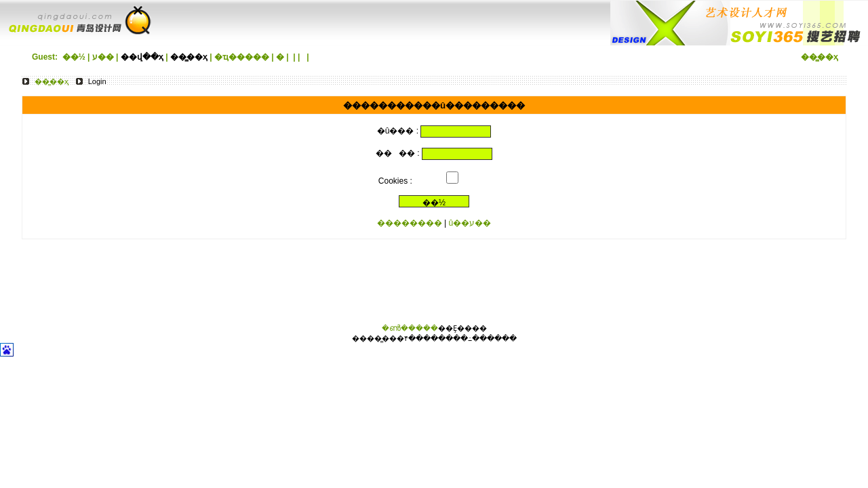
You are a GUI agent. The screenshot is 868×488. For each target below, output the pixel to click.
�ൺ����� (410, 328)
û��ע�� (470, 223)
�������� (410, 223)
